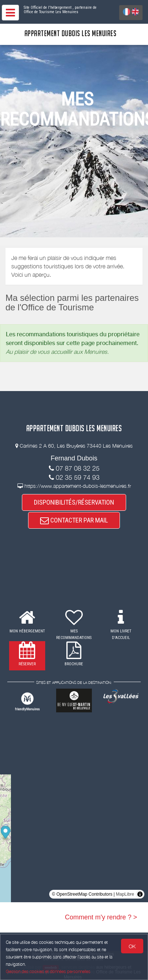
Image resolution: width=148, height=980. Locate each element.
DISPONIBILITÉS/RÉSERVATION (74, 502)
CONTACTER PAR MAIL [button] (74, 520)
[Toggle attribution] (140, 894)
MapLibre (125, 894)
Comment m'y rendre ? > (101, 917)
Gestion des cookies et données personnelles (48, 971)
